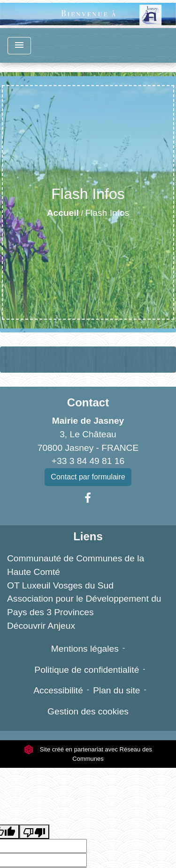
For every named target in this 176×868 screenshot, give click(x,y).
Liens (88, 536)
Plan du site (116, 690)
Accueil (63, 213)
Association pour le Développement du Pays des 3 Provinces (84, 605)
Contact (88, 402)
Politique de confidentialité (87, 670)
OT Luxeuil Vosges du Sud (60, 585)
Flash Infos (107, 213)
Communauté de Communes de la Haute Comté (76, 565)
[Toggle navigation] (19, 46)
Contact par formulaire (88, 477)
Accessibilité (58, 690)
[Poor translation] (34, 832)
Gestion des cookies (88, 711)
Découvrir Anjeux (41, 626)
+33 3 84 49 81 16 (88, 461)
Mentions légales (85, 649)
